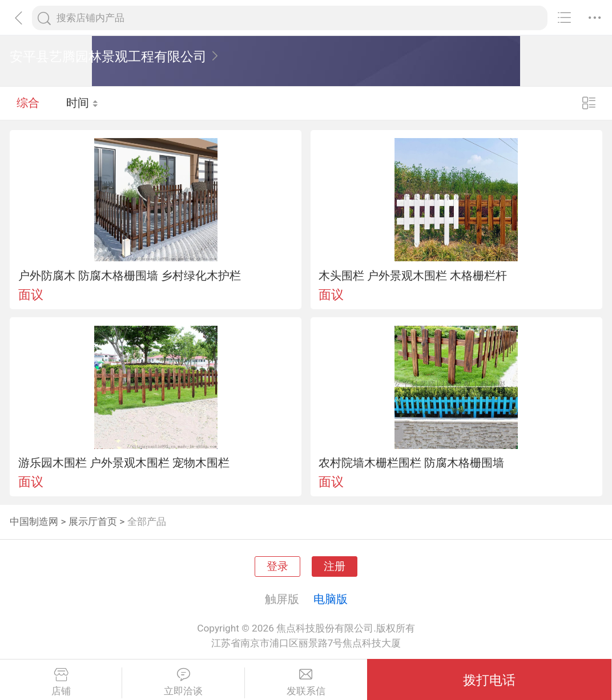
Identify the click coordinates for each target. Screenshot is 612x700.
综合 (28, 103)
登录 (277, 567)
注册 (335, 567)
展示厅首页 (93, 521)
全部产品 (147, 521)
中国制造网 (34, 521)
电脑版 (331, 599)
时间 (82, 103)
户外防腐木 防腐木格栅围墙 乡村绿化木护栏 (130, 276)
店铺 (61, 682)
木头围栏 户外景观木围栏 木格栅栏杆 (413, 276)
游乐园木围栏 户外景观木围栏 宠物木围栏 (124, 463)
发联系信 (306, 682)
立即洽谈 (183, 682)
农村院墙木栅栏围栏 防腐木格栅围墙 (411, 463)
